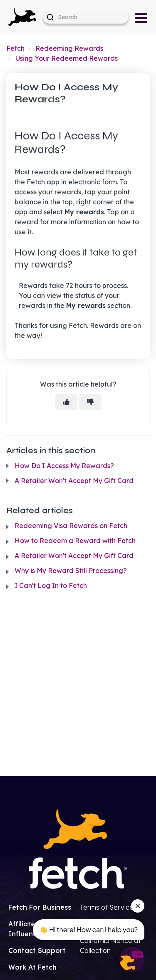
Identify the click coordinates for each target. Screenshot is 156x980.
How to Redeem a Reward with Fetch (75, 541)
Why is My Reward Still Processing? (71, 571)
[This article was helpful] (66, 402)
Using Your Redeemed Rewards (67, 58)
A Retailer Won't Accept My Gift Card (74, 481)
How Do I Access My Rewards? (64, 466)
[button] (22, 17)
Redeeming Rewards (69, 48)
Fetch (15, 48)
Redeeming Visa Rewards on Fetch (71, 526)
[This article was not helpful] (90, 402)
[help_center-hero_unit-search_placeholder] (86, 17)
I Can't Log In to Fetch (51, 586)
